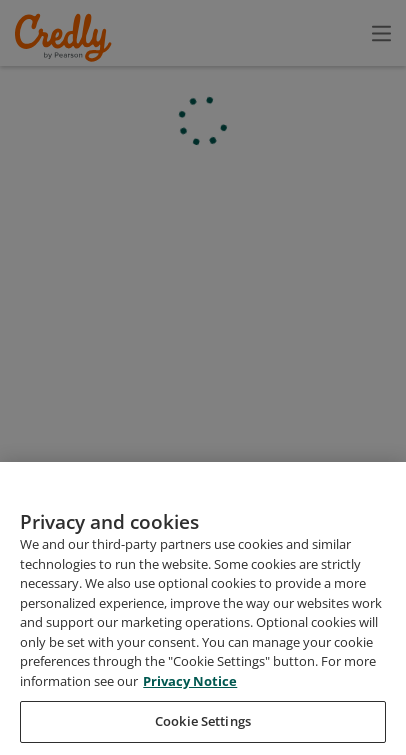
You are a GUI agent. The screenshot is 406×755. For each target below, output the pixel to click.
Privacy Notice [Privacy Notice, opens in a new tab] (190, 718)
